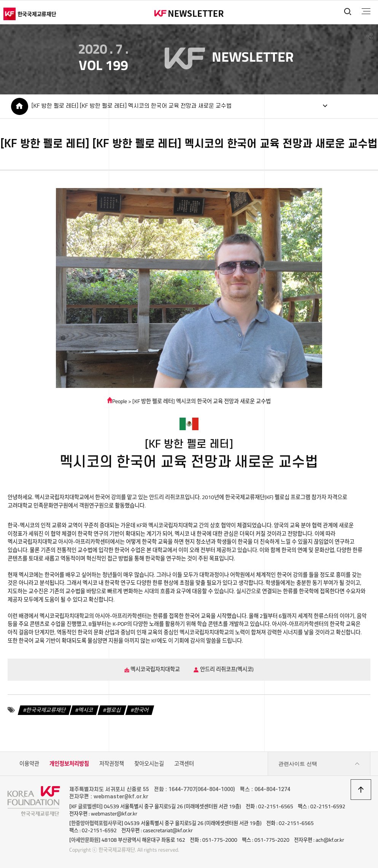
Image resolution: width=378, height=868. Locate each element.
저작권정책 (112, 764)
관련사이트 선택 (319, 764)
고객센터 (184, 764)
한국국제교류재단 (46, 710)
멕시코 (86, 710)
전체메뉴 (366, 11)
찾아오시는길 (149, 764)
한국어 (141, 710)
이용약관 (29, 764)
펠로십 (114, 710)
